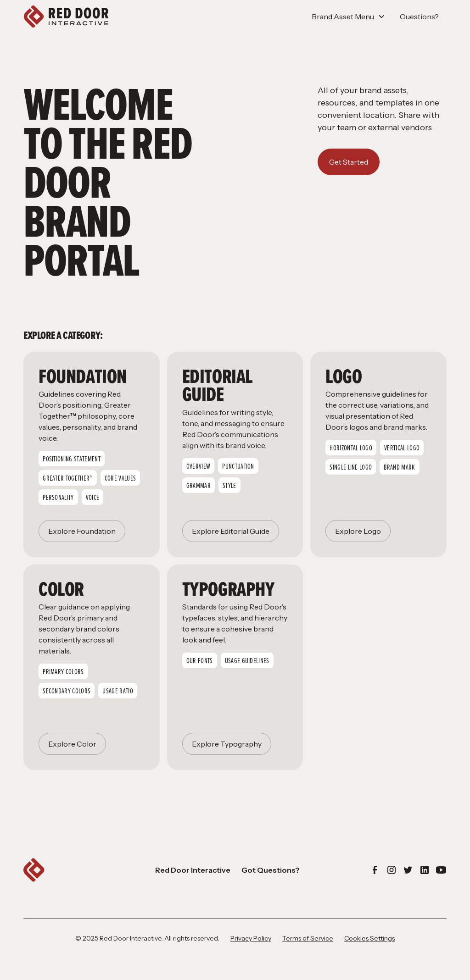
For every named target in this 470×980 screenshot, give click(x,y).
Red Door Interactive (193, 870)
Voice (93, 497)
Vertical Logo (402, 448)
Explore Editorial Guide (231, 531)
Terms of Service (308, 938)
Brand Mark (399, 467)
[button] (348, 17)
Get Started (349, 162)
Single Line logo (351, 467)
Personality (58, 497)
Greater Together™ (67, 478)
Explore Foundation (82, 531)
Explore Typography (227, 744)
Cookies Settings (369, 938)
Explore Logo (358, 531)
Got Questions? (271, 870)
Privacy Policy (251, 938)
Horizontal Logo (351, 448)
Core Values (120, 478)
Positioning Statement (72, 459)
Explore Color (72, 744)
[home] (66, 17)
